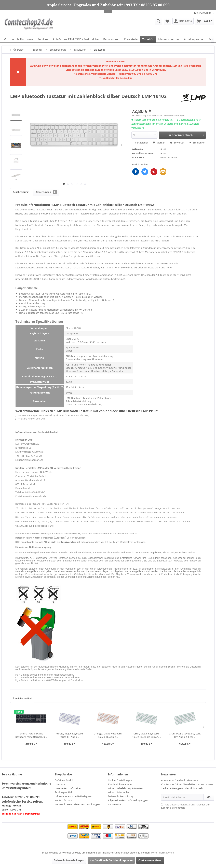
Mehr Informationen (163, 853)
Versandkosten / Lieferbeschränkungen (77, 802)
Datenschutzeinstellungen (69, 860)
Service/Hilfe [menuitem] (203, 13)
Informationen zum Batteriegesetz (74, 794)
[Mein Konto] (183, 21)
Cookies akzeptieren (150, 860)
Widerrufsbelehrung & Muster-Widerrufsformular (126, 788)
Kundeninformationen (121, 782)
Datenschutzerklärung (121, 794)
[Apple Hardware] (23, 39)
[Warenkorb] (205, 21)
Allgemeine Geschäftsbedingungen (128, 798)
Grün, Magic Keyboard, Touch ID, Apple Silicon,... (146, 733)
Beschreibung (21, 192)
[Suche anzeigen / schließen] (158, 21)
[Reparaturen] (111, 39)
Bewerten (177, 143)
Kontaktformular (64, 798)
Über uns (60, 782)
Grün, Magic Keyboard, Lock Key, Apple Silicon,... (185, 733)
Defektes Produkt (65, 778)
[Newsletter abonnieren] (209, 795)
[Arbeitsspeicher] (194, 39)
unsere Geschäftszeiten (68, 786)
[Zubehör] (148, 39)
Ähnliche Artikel (22, 696)
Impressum (114, 802)
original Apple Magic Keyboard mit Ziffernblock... (31, 733)
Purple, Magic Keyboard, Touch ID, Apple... (70, 733)
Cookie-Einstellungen (120, 778)
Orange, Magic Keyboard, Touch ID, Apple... (108, 733)
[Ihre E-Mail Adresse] (182, 795)
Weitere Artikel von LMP (30, 419)
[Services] (43, 39)
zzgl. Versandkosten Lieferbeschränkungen (164, 116)
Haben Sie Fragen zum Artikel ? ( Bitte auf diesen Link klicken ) (52, 415)
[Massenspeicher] (169, 39)
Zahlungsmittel (63, 790)
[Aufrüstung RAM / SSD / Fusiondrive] (76, 39)
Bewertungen (46, 192)
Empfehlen (197, 143)
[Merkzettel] (167, 21)
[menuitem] (132, 21)
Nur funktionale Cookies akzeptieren (111, 860)
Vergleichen (140, 143)
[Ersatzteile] (131, 39)
